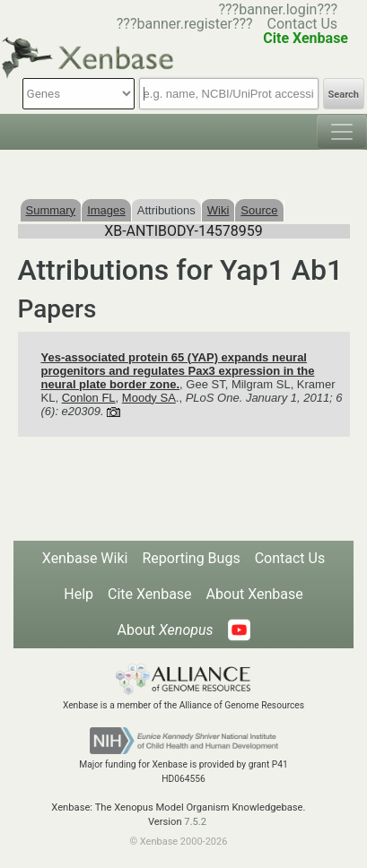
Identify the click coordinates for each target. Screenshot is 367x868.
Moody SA (149, 398)
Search (344, 95)
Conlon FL (89, 398)
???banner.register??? (185, 24)
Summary (51, 210)
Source (259, 210)
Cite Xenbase (150, 594)
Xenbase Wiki (85, 558)
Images (106, 210)
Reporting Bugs (191, 558)
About (165, 630)
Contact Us (303, 24)
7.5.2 (195, 822)
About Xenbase (255, 594)
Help (79, 594)
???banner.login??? (278, 9)
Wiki (218, 210)
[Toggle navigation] (342, 132)
